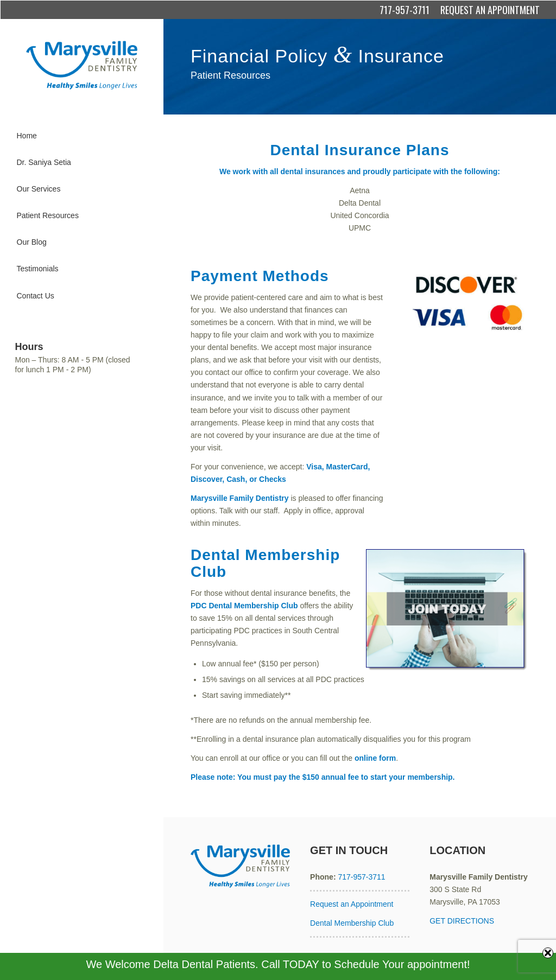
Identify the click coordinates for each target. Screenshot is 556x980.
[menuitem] (82, 136)
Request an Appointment (352, 904)
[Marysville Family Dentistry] (82, 65)
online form (375, 758)
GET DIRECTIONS (462, 921)
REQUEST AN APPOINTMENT (490, 10)
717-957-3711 (405, 10)
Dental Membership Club (352, 923)
